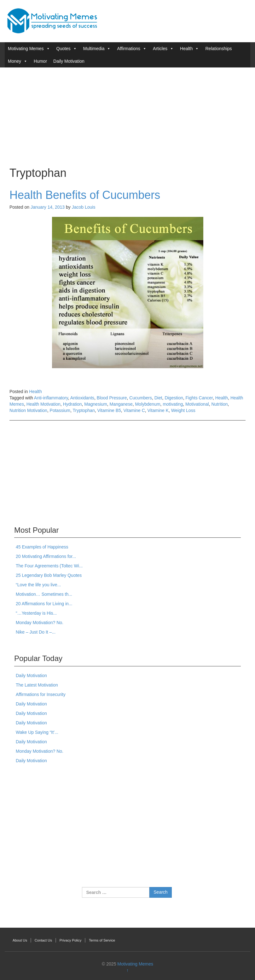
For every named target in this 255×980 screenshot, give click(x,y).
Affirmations (129, 49)
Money (14, 61)
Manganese (121, 404)
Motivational (197, 404)
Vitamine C (134, 410)
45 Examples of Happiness (42, 547)
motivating (173, 404)
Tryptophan (84, 410)
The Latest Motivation (37, 685)
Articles (160, 49)
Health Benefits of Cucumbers (85, 195)
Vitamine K (158, 410)
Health (186, 49)
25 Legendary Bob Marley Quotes (49, 575)
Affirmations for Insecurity (41, 694)
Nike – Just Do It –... (36, 632)
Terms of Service (102, 940)
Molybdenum (148, 404)
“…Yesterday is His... (36, 613)
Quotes (64, 49)
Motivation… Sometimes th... (44, 594)
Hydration (72, 404)
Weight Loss (183, 410)
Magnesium (96, 404)
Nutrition (219, 404)
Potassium (60, 410)
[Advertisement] (127, 116)
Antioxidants (82, 398)
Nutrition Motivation (28, 410)
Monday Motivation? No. (40, 623)
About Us (20, 940)
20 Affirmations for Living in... (44, 604)
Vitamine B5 (109, 410)
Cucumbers (141, 398)
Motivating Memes (26, 49)
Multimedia (94, 49)
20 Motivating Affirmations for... (46, 556)
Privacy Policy (71, 940)
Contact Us (43, 940)
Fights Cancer (199, 398)
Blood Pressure (112, 398)
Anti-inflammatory (51, 398)
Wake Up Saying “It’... (37, 732)
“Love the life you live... (38, 585)
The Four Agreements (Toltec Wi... (49, 566)
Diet (158, 398)
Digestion (174, 398)
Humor (40, 61)
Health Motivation (43, 404)
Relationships (218, 49)
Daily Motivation (69, 61)
